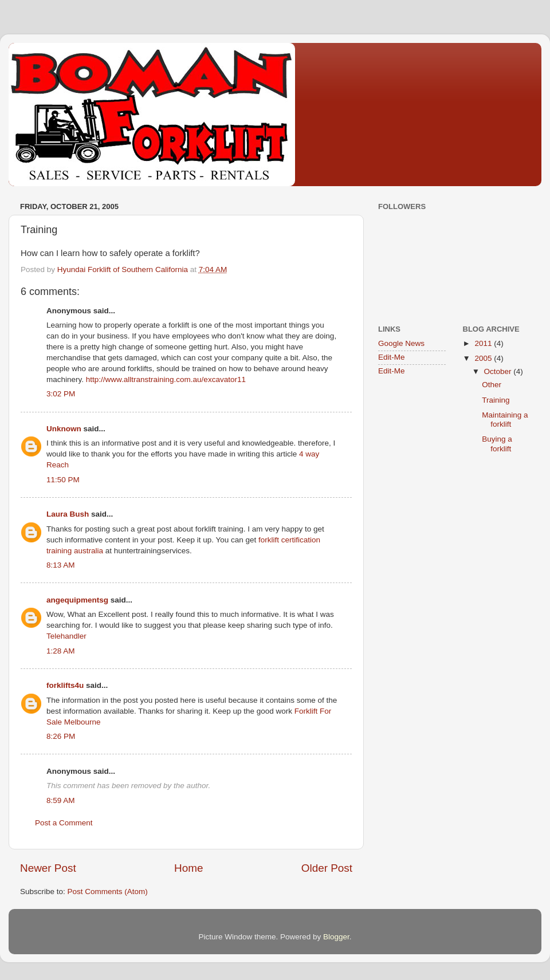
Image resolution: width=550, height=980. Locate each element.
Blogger (336, 937)
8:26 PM (61, 736)
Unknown (64, 429)
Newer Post (48, 868)
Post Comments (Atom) (108, 892)
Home (188, 868)
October (499, 371)
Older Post (327, 868)
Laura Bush (68, 514)
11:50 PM (63, 480)
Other (492, 385)
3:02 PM (61, 394)
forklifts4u (65, 685)
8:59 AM (61, 800)
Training (496, 400)
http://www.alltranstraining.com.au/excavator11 (166, 379)
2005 (484, 358)
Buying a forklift (497, 444)
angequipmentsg (77, 600)
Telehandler (66, 636)
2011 (484, 343)
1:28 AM (61, 651)
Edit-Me (392, 357)
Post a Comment (64, 823)
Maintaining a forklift (505, 420)
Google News (401, 343)
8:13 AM (61, 565)
